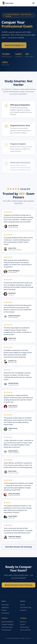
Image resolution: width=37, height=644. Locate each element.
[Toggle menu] (33, 3)
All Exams (23, 610)
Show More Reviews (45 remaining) (18, 547)
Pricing (22, 605)
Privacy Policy (24, 627)
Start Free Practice (14, 46)
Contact (23, 624)
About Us (23, 622)
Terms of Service (25, 630)
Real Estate (5, 605)
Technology (5, 613)
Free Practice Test (26, 607)
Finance (4, 610)
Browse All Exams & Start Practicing (18, 585)
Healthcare (5, 607)
